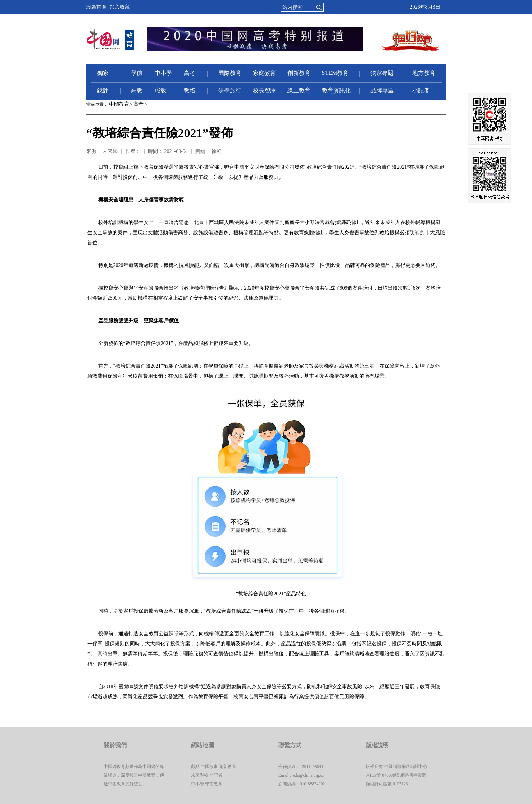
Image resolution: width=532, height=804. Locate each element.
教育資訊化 (336, 90)
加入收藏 (120, 7)
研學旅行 (230, 90)
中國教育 (119, 104)
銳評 (103, 90)
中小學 (163, 73)
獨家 (103, 73)
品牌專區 (382, 90)
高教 (137, 90)
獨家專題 (382, 73)
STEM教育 (335, 73)
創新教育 (299, 73)
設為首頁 (96, 7)
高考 (190, 73)
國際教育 (230, 73)
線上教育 (299, 90)
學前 (137, 73)
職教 (160, 90)
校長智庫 (264, 90)
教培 (190, 90)
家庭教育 (264, 73)
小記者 (421, 90)
